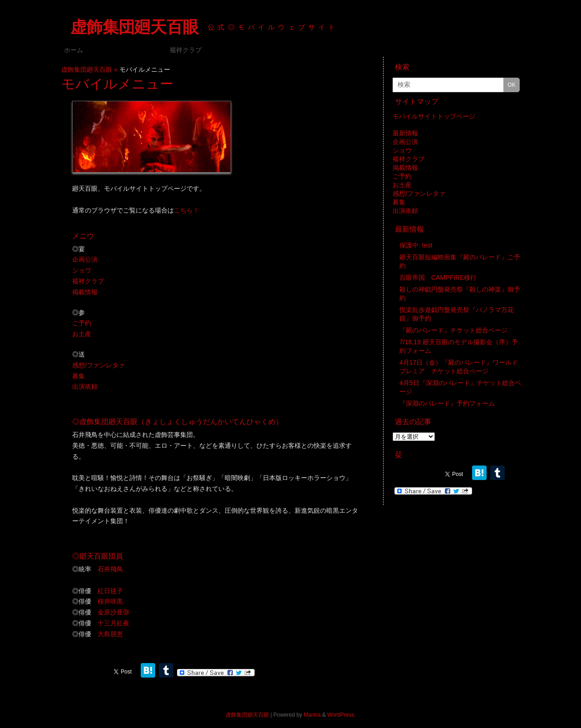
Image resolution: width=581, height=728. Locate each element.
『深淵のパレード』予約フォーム (447, 403)
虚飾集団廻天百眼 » (90, 69)
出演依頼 (85, 386)
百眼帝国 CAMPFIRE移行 (438, 277)
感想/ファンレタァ (98, 365)
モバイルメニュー (126, 50)
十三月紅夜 (113, 623)
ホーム (74, 50)
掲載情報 (85, 292)
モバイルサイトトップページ (434, 116)
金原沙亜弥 (113, 612)
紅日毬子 (110, 591)
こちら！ (187, 210)
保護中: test (416, 245)
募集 (79, 376)
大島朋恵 (110, 634)
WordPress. (341, 715)
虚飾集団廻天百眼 (134, 27)
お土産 (82, 334)
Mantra (312, 715)
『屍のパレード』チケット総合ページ (453, 330)
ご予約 (82, 323)
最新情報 (405, 133)
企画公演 (85, 259)
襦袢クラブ (186, 50)
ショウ (82, 270)
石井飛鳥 (110, 569)
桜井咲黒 (110, 601)
